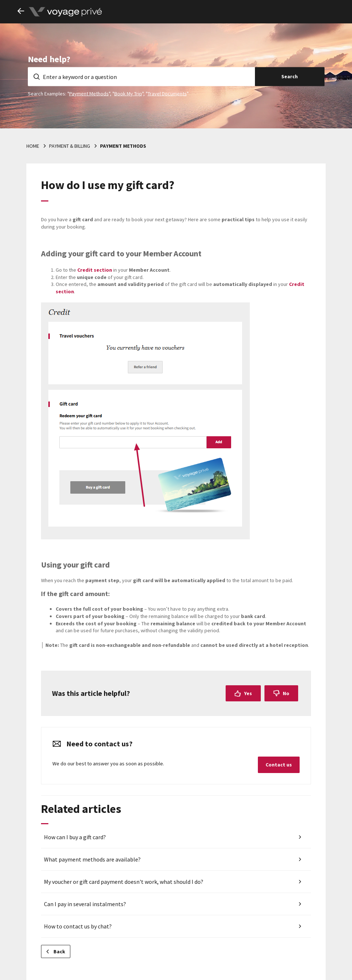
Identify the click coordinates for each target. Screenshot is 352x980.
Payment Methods (89, 93)
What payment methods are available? (92, 859)
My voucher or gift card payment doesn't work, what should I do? (124, 882)
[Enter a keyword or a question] (141, 76)
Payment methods (123, 146)
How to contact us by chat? (78, 926)
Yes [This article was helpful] (248, 693)
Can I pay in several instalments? (85, 904)
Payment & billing (70, 146)
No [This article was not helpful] (286, 693)
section (95, 270)
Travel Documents (167, 93)
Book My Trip (128, 93)
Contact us (279, 765)
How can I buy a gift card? (75, 837)
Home (33, 146)
